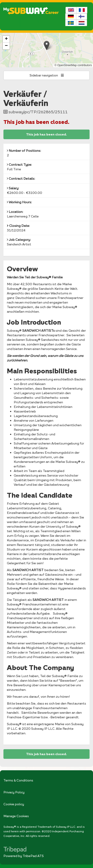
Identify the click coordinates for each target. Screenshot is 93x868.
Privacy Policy (14, 792)
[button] (47, 45)
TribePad (15, 850)
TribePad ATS (33, 856)
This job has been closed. (46, 134)
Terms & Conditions (18, 780)
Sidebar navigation (47, 75)
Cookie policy (14, 804)
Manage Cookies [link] (16, 816)
